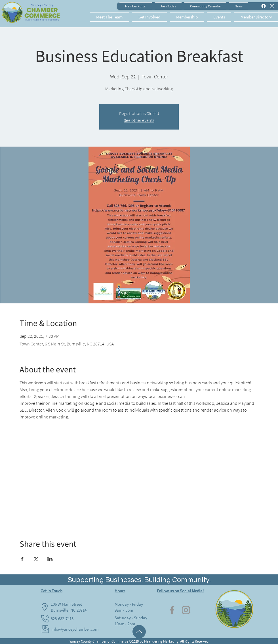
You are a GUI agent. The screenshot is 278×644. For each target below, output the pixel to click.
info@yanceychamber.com (75, 629)
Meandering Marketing (161, 641)
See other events (139, 120)
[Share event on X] (36, 559)
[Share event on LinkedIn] (50, 559)
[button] (110, 17)
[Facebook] (172, 610)
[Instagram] (186, 610)
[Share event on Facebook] (22, 559)
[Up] (139, 632)
